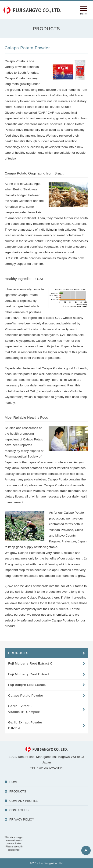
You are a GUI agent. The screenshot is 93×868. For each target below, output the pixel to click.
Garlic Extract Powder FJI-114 (25, 725)
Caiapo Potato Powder (26, 695)
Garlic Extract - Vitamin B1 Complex (24, 709)
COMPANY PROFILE (24, 801)
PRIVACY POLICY (22, 819)
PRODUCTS (18, 653)
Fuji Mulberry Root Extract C (30, 663)
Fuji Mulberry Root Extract (29, 674)
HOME (14, 782)
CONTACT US (19, 810)
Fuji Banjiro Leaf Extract (27, 685)
